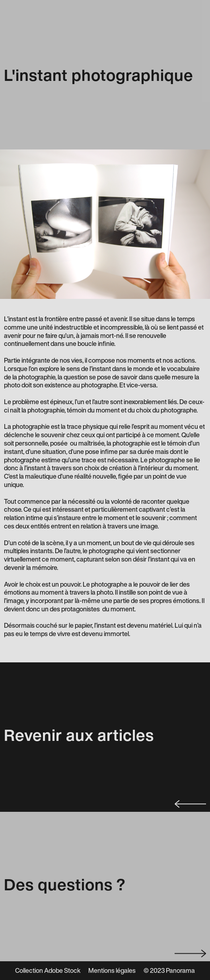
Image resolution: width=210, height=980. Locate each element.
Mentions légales (112, 971)
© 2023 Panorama (169, 971)
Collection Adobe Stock (48, 971)
